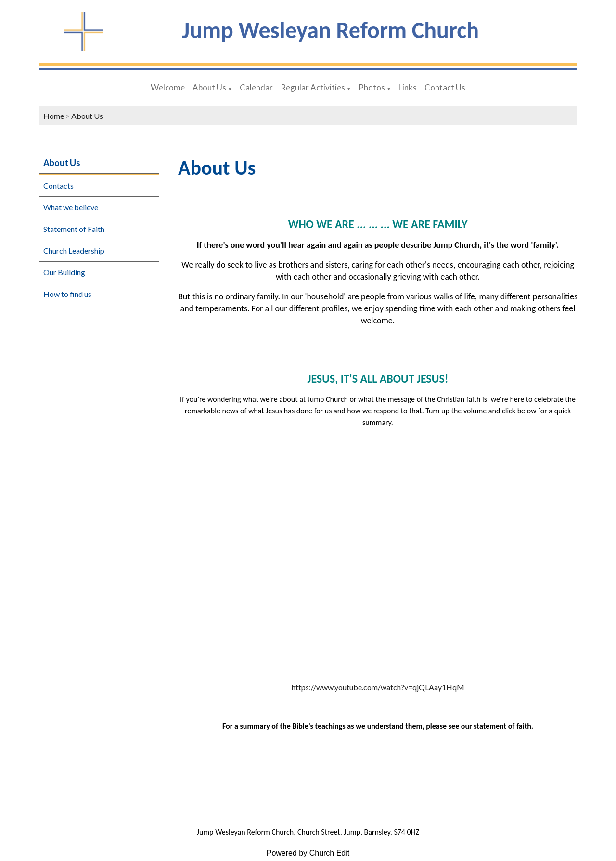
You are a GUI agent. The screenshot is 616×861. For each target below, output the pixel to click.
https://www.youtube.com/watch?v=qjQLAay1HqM (378, 687)
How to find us (67, 294)
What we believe (71, 207)
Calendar (256, 87)
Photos (372, 87)
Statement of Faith (74, 229)
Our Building (64, 272)
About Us (209, 87)
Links (408, 87)
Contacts (58, 186)
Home (54, 116)
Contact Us (445, 87)
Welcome (168, 87)
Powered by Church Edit (308, 853)
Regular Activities (313, 87)
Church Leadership (74, 251)
